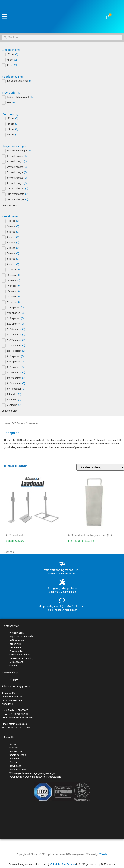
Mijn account (16, 662)
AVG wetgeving (17, 640)
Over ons (14, 748)
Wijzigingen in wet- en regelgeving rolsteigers (33, 773)
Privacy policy (17, 651)
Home (7, 423)
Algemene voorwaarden (22, 637)
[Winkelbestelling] (100, 467)
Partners (14, 762)
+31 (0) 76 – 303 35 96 (18, 728)
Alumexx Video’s (18, 769)
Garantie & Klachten (20, 655)
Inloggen (14, 679)
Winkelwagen (17, 633)
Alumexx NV (16, 751)
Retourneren (16, 647)
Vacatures (15, 759)
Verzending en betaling (21, 658)
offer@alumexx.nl (18, 724)
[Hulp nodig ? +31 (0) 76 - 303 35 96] (62, 600)
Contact (13, 666)
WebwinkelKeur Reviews (63, 864)
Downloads (15, 766)
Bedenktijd (15, 644)
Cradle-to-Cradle (18, 755)
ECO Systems (19, 423)
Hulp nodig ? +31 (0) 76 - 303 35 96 (62, 606)
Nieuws (13, 744)
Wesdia (103, 854)
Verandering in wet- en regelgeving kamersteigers (35, 777)
